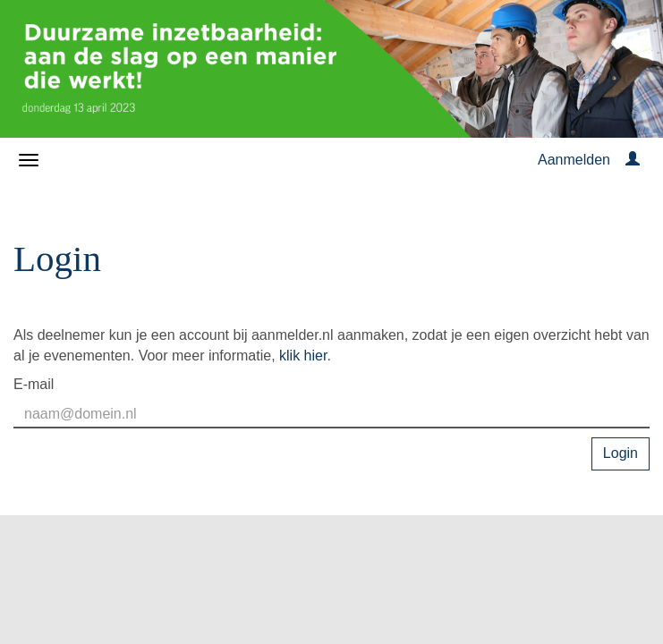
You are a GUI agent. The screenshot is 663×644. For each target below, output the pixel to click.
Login (620, 453)
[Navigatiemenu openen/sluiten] (29, 160)
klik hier (303, 356)
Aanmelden (574, 160)
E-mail (34, 384)
